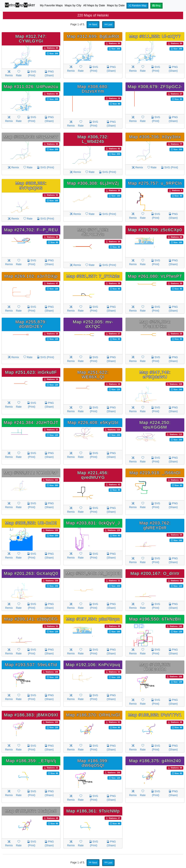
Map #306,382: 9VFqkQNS (31, 186)
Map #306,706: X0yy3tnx (155, 137)
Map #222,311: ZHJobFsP (31, 473)
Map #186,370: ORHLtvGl (93, 715)
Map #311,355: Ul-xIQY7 (155, 36)
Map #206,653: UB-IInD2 (31, 523)
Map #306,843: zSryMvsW (31, 137)
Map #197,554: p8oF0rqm (93, 619)
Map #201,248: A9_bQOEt (93, 573)
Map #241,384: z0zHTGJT (31, 422)
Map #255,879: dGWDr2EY (31, 324)
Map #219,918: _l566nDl (155, 473)
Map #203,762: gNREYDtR (155, 525)
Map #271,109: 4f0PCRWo (93, 232)
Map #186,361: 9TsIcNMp (93, 811)
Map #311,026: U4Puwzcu (31, 87)
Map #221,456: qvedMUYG (93, 475)
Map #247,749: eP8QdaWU (155, 375)
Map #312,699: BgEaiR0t (93, 36)
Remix (9, 73)
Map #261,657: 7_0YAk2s (93, 276)
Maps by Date (116, 5)
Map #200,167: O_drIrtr (155, 573)
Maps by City (73, 5)
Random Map (137, 6)
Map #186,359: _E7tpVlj (31, 761)
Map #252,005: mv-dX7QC (93, 324)
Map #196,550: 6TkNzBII (155, 619)
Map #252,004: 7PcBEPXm (155, 324)
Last (108, 25)
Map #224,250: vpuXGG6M (155, 425)
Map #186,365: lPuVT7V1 (155, 715)
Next (93, 25)
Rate (19, 73)
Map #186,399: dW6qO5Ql (93, 763)
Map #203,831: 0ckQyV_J (93, 523)
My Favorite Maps (51, 5)
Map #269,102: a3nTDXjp (31, 276)
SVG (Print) (32, 73)
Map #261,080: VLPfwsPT (155, 276)
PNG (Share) (49, 73)
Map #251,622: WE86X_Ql (93, 375)
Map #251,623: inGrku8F (31, 372)
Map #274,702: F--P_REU (31, 230)
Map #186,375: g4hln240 (155, 761)
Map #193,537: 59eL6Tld (31, 665)
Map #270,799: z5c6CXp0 (155, 230)
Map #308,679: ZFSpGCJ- (155, 87)
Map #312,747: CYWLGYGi (31, 39)
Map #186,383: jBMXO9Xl (31, 715)
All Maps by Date (94, 5)
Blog (156, 6)
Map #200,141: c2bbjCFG (31, 619)
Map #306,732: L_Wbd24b (93, 139)
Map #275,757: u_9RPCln (155, 183)
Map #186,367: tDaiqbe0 (31, 811)
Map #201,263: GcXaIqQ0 (31, 573)
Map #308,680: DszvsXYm (93, 89)
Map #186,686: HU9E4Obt (155, 667)
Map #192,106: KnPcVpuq (93, 665)
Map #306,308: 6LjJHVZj (93, 183)
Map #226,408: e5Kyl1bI (93, 422)
